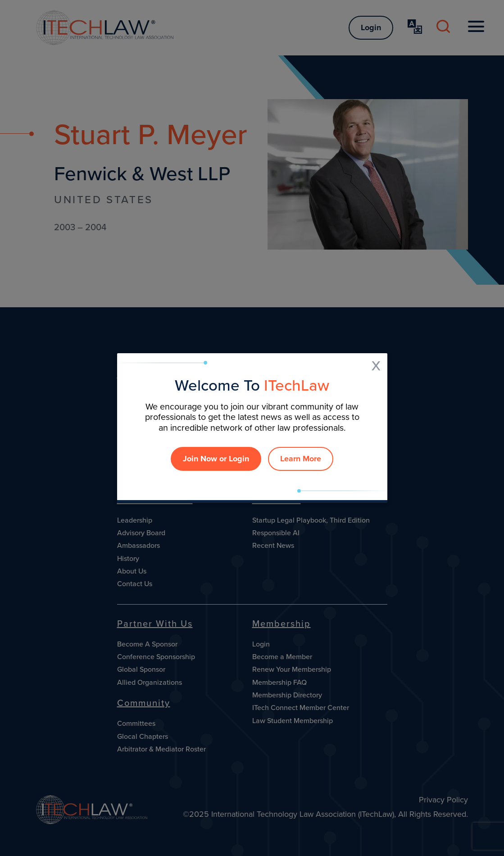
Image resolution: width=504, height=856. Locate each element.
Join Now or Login (216, 459)
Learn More (301, 459)
